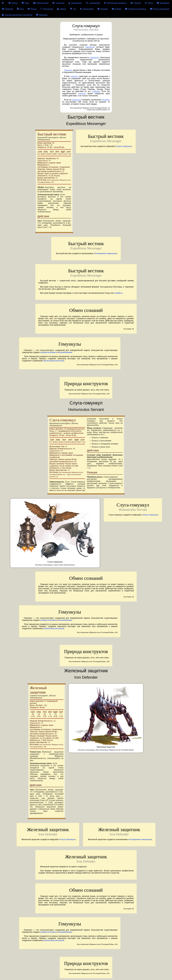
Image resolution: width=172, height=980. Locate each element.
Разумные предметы (136, 9)
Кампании (42, 15)
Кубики (116, 9)
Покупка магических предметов (17, 15)
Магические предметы (115, 3)
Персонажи (47, 9)
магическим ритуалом (54, 361)
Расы (26, 3)
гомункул (74, 76)
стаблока (96, 91)
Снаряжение (93, 3)
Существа (58, 3)
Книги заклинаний (160, 9)
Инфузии (8, 9)
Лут (73, 9)
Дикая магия (87, 9)
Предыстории (41, 3)
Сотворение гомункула (105, 253)
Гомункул (68, 70)
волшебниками (65, 352)
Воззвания (163, 3)
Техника (136, 3)
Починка (106, 100)
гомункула (90, 47)
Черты (149, 3)
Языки (32, 9)
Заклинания (75, 3)
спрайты (118, 293)
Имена (62, 9)
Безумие (103, 9)
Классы (13, 3)
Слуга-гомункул (124, 146)
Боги (20, 9)
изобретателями (48, 352)
